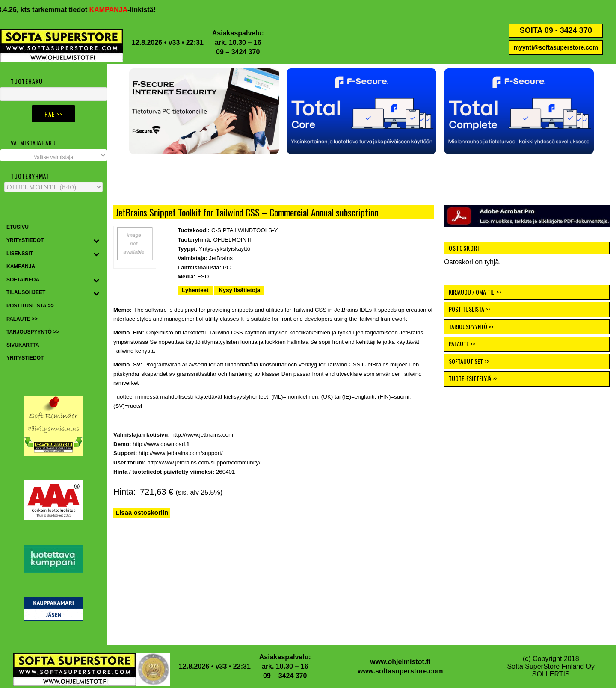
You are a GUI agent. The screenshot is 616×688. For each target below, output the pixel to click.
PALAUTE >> (462, 344)
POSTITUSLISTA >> (470, 309)
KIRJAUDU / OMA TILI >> (475, 292)
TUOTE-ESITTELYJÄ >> (473, 378)
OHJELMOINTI (232, 240)
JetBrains (221, 258)
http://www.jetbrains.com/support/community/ (204, 462)
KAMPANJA (115, 10)
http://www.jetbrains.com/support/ (181, 453)
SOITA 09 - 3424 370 (556, 30)
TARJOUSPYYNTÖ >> (471, 326)
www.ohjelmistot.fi (400, 662)
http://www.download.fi (161, 444)
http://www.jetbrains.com (202, 435)
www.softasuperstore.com (400, 671)
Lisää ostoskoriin (142, 512)
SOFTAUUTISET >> (469, 361)
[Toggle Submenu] (96, 241)
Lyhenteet (195, 290)
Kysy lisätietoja (239, 290)
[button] (361, 111)
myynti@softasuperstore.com (556, 47)
